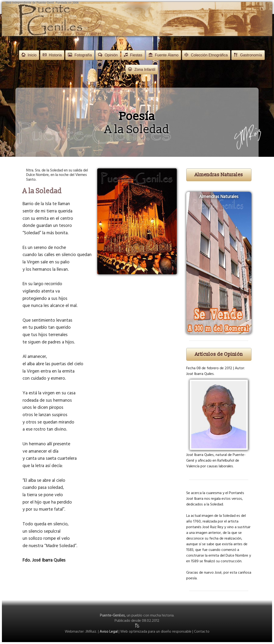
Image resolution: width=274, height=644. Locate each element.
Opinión (108, 55)
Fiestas (133, 55)
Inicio (29, 55)
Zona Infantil (142, 69)
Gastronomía (248, 55)
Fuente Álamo (164, 55)
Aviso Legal (109, 632)
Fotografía (80, 55)
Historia (52, 55)
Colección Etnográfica (206, 55)
